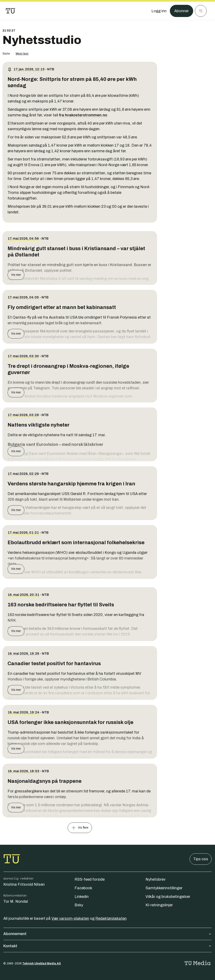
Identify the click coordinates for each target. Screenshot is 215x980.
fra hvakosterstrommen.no (83, 115)
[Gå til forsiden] (10, 11)
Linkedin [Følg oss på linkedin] (82, 897)
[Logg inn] (159, 11)
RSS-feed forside (90, 879)
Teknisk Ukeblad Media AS (42, 964)
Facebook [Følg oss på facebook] (83, 888)
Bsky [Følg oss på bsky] (79, 905)
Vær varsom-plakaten (70, 918)
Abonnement (107, 934)
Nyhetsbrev (155, 879)
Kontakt (107, 946)
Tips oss (201, 859)
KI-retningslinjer (159, 905)
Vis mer (16, 275)
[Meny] (201, 11)
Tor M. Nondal (16, 901)
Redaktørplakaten (111, 918)
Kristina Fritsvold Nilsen (24, 884)
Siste (6, 54)
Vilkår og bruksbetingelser (168, 897)
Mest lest (22, 54)
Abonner (182, 11)
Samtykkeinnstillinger (164, 888)
